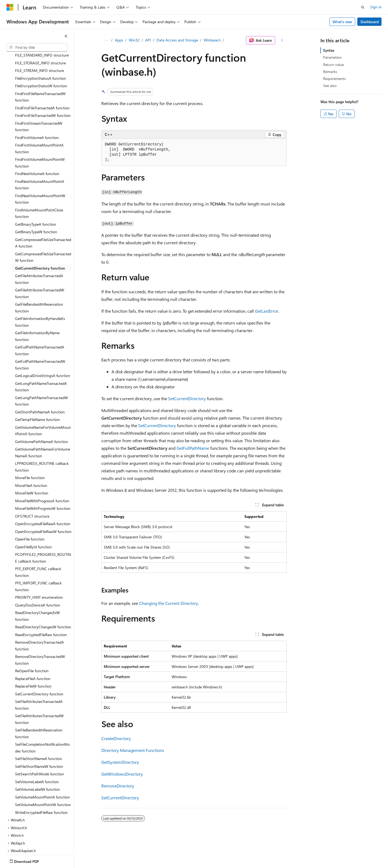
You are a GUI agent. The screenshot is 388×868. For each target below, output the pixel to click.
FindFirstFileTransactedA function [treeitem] (42, 76)
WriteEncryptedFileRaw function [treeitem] (41, 781)
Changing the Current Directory (169, 603)
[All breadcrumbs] (106, 40)
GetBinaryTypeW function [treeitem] (36, 200)
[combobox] (37, 47)
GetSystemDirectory (120, 762)
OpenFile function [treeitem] (30, 508)
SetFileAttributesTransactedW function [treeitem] (39, 688)
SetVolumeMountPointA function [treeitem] (42, 766)
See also (330, 86)
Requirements (334, 79)
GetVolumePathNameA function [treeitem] (41, 410)
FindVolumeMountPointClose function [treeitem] (39, 182)
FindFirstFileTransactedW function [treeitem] (43, 84)
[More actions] (282, 40)
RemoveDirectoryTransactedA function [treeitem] (39, 614)
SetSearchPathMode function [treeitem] (39, 742)
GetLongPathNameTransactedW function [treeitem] (41, 369)
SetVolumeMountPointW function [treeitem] (43, 773)
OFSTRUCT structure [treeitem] (32, 485)
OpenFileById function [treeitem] (33, 515)
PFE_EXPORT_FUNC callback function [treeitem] (38, 541)
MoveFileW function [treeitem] (32, 461)
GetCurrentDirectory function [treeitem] (40, 237)
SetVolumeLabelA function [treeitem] (37, 750)
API (148, 40)
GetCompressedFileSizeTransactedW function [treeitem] (43, 226)
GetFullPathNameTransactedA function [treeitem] (40, 319)
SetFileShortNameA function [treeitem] (39, 727)
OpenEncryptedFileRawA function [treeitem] (43, 492)
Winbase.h (212, 40)
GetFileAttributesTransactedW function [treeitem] (40, 262)
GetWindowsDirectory (122, 774)
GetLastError (267, 311)
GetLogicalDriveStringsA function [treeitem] (43, 344)
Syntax (329, 50)
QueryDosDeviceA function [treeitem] (38, 574)
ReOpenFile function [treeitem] (32, 639)
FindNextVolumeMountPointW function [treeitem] (40, 168)
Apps (119, 40)
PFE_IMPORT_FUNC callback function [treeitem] (38, 555)
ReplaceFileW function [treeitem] (33, 655)
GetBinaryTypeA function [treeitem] (36, 193)
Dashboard (370, 22)
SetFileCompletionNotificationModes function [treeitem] (42, 716)
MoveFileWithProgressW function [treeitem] (43, 477)
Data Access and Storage (177, 40)
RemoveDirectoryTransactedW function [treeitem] (40, 628)
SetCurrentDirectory (187, 398)
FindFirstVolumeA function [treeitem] (37, 106)
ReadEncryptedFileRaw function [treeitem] (41, 603)
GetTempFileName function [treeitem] (37, 388)
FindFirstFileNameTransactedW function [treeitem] (40, 65)
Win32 (134, 40)
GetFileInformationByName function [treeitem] (37, 305)
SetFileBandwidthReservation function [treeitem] (39, 702)
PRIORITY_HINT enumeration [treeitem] (39, 566)
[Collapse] (66, 36)
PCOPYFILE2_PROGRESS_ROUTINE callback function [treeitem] (43, 526)
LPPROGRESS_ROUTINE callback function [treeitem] (42, 435)
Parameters (332, 57)
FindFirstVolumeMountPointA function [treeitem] (39, 117)
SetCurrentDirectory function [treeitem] (39, 662)
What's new (342, 22)
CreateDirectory (116, 738)
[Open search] (363, 7)
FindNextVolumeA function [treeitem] (37, 142)
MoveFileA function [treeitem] (31, 454)
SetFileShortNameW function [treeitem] (39, 735)
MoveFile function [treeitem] (30, 446)
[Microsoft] (10, 7)
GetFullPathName (193, 448)
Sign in (376, 7)
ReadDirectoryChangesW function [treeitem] (43, 595)
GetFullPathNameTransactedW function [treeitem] (40, 333)
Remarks (330, 72)
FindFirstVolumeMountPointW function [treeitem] (40, 131)
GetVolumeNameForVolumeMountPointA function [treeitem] (43, 399)
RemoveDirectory (118, 786)
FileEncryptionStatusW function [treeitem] (41, 54)
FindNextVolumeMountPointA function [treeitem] (40, 153)
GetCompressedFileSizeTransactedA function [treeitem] (43, 211)
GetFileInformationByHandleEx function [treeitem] (40, 290)
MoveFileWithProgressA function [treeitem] (42, 469)
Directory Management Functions (133, 750)
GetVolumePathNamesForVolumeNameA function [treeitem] (43, 421)
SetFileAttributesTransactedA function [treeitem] (39, 673)
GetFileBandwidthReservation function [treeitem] (39, 276)
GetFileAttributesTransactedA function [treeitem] (39, 247)
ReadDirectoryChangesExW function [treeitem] (37, 584)
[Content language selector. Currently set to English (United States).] (31, 860)
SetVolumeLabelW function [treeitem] (37, 758)
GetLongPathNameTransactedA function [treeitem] (41, 355)
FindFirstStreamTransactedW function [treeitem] (39, 95)
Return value (333, 65)
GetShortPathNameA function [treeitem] (40, 380)
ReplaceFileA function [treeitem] (33, 647)
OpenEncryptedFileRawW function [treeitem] (43, 500)
